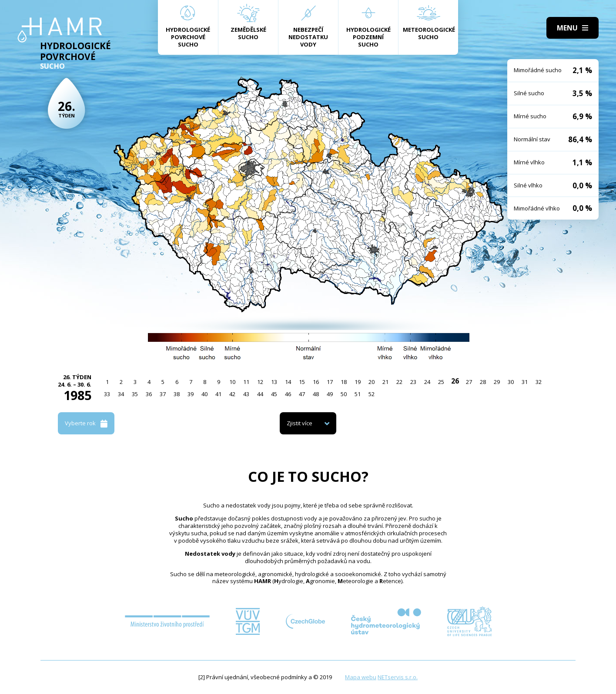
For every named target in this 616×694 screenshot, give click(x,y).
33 (107, 394)
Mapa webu (361, 677)
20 (372, 382)
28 (483, 382)
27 (469, 382)
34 (121, 394)
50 (344, 394)
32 (539, 382)
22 (399, 382)
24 (427, 382)
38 (177, 394)
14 (288, 382)
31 (525, 382)
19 (358, 382)
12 (260, 382)
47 (302, 394)
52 (372, 394)
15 (302, 382)
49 (330, 394)
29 (497, 382)
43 (246, 394)
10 (232, 382)
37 (163, 394)
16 (316, 382)
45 (274, 394)
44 (260, 394)
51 (358, 394)
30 (511, 382)
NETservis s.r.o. (398, 677)
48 (316, 394)
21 (385, 382)
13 (274, 382)
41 (218, 394)
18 (344, 382)
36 (149, 394)
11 (246, 382)
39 (191, 394)
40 (204, 394)
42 (232, 394)
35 (135, 394)
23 (413, 382)
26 (455, 381)
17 (330, 382)
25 (441, 382)
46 (288, 394)
